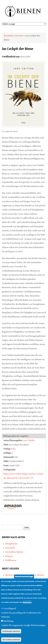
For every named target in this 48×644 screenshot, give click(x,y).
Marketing (8, 621)
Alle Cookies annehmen (11, 640)
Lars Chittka (29, 440)
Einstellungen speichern (11, 631)
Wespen (9, 556)
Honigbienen (11, 544)
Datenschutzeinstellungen (24, 577)
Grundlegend (10, 608)
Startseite (8, 36)
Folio (13, 449)
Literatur (19, 36)
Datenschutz (27, 602)
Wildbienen (11, 560)
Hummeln (10, 548)
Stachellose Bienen (14, 552)
